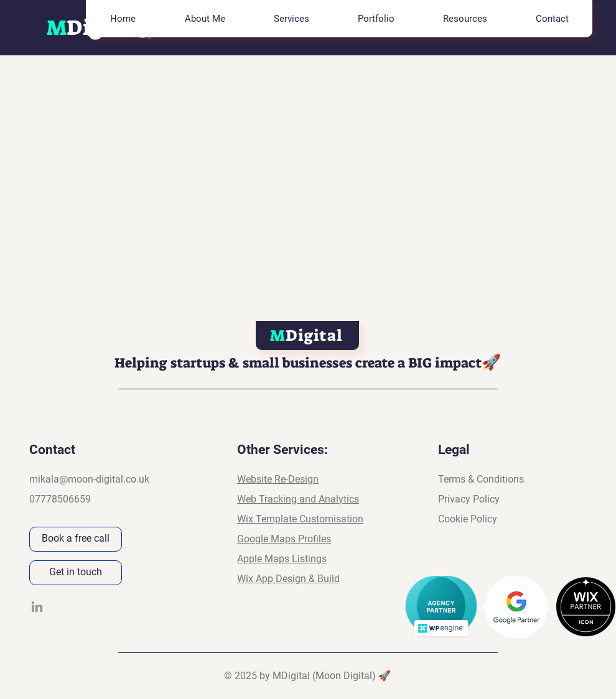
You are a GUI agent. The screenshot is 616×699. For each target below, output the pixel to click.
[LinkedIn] (37, 607)
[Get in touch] (76, 573)
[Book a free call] (76, 539)
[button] (291, 19)
